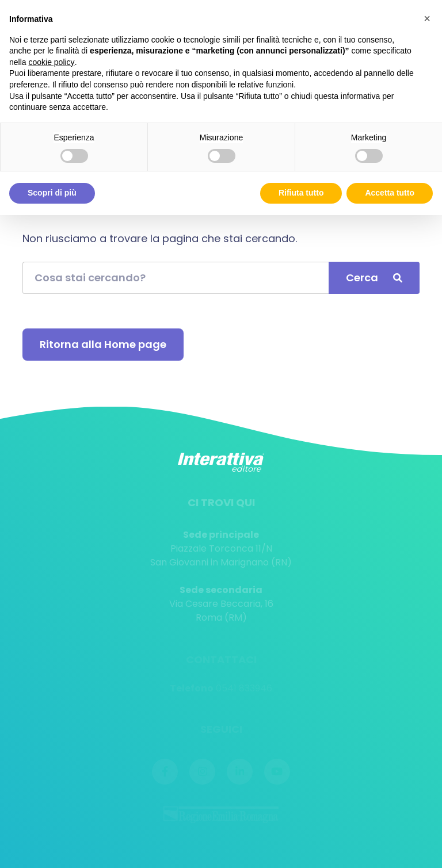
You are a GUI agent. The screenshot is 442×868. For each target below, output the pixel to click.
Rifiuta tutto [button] (301, 193)
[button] (427, 18)
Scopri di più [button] (52, 193)
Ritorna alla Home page (103, 344)
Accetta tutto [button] (390, 193)
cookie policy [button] (51, 62)
